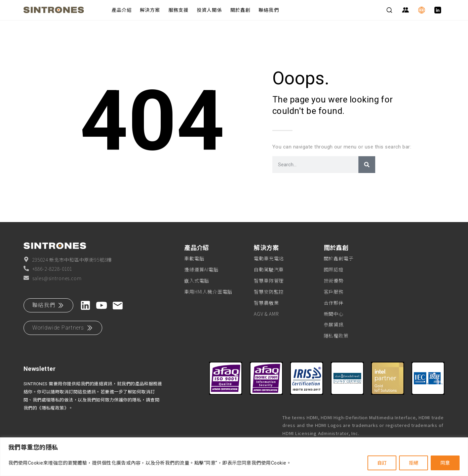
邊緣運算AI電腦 (201, 269)
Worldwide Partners (63, 328)
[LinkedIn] (438, 10)
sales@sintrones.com (53, 278)
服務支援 (179, 10)
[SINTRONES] (62, 10)
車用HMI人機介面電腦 (208, 292)
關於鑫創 (240, 10)
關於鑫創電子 (339, 258)
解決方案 (150, 10)
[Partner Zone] (405, 10)
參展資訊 (334, 324)
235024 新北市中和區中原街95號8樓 (68, 260)
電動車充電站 (269, 258)
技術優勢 (334, 280)
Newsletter (40, 369)
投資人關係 (209, 10)
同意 (445, 463)
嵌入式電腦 (197, 280)
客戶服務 (334, 292)
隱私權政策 (336, 336)
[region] (234, 457)
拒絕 (414, 463)
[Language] (422, 10)
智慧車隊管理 (269, 280)
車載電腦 (194, 258)
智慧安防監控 (269, 292)
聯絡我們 (269, 10)
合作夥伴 (334, 303)
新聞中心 (334, 314)
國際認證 (334, 269)
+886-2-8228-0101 (48, 269)
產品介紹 (122, 10)
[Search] (389, 10)
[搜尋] (367, 165)
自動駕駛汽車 (269, 269)
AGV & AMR (266, 314)
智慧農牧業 (266, 303)
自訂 (382, 463)
